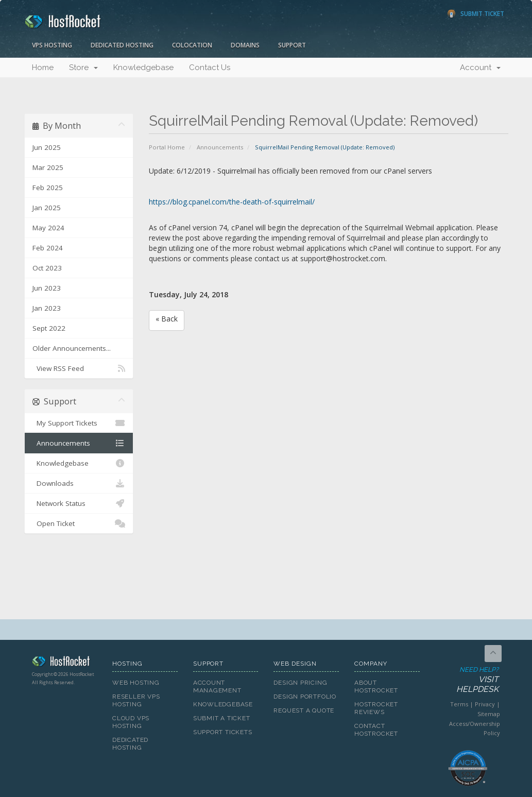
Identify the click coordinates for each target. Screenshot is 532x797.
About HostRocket (376, 686)
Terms (459, 704)
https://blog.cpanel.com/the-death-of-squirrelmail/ (232, 202)
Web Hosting (136, 683)
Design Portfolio (305, 697)
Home (43, 67)
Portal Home (167, 147)
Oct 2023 (47, 268)
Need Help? (467, 680)
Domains (245, 45)
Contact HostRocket (376, 730)
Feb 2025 (48, 188)
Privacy (485, 704)
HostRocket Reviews (376, 708)
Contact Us (210, 67)
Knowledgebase (143, 67)
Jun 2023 (47, 288)
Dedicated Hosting (122, 45)
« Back (167, 319)
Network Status (79, 503)
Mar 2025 (48, 167)
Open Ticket (79, 523)
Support (292, 45)
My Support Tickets (79, 423)
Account (480, 67)
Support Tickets (223, 732)
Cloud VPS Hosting (131, 722)
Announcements (220, 147)
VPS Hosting (52, 45)
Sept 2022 (49, 328)
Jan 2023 (47, 308)
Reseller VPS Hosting (136, 700)
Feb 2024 (48, 248)
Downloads (79, 483)
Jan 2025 (47, 208)
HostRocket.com (65, 663)
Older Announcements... (72, 348)
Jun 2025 (47, 147)
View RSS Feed (79, 368)
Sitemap (489, 714)
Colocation (192, 45)
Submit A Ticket (222, 718)
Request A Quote (304, 710)
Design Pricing (300, 683)
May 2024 (48, 228)
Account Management (217, 686)
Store (83, 67)
